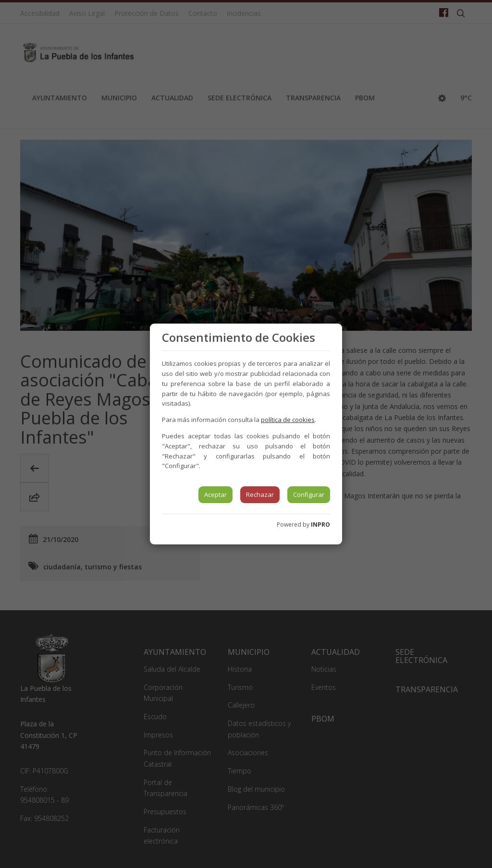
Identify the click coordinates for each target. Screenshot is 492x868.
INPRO (320, 524)
